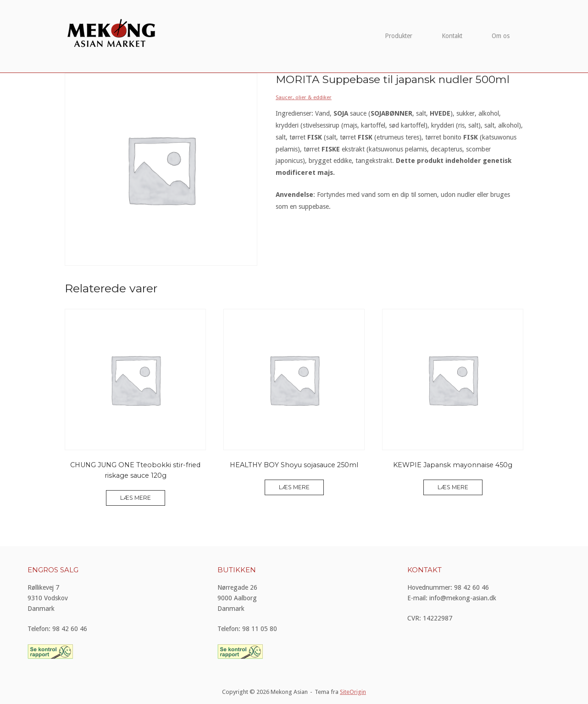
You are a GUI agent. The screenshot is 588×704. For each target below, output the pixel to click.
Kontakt (452, 36)
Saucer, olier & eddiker (304, 97)
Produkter (399, 36)
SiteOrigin (353, 692)
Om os (501, 36)
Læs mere (136, 498)
